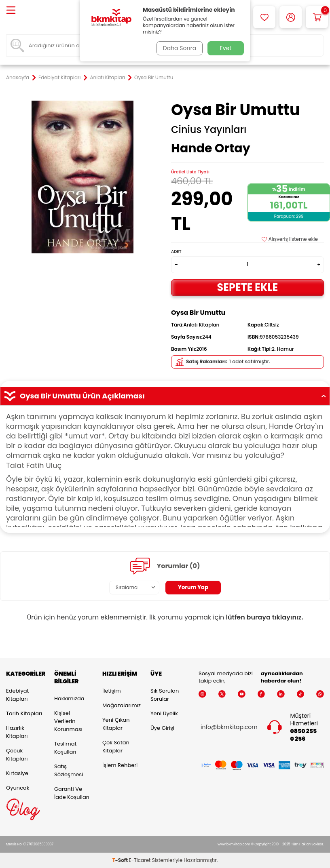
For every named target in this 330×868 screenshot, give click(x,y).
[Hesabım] (291, 17)
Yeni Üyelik (164, 713)
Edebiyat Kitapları (59, 78)
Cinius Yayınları (209, 130)
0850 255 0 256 (304, 735)
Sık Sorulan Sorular (165, 695)
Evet (226, 48)
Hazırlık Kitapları (17, 732)
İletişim (112, 691)
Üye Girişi (162, 728)
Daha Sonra (178, 48)
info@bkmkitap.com (229, 727)
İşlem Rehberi (120, 765)
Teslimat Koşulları (65, 748)
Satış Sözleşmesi (69, 770)
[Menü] (11, 11)
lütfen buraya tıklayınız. (265, 617)
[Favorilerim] (264, 17)
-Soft (121, 860)
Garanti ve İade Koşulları (72, 793)
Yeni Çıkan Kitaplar (116, 724)
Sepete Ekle (247, 287)
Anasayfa (18, 78)
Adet (176, 252)
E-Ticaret (140, 860)
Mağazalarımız (120, 705)
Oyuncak (18, 788)
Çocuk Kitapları (17, 755)
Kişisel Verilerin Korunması (68, 721)
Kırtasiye (17, 773)
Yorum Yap (193, 588)
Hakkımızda (69, 698)
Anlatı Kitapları (108, 78)
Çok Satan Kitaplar (116, 747)
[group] (82, 177)
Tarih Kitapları (24, 713)
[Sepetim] (317, 17)
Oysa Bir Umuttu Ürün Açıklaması (165, 396)
